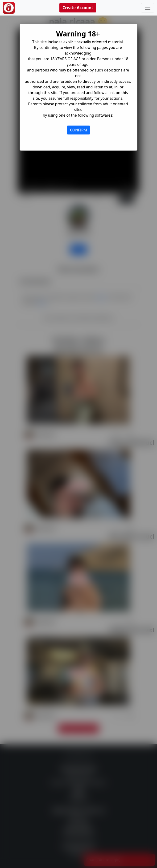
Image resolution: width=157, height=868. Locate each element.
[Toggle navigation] (148, 8)
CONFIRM (79, 130)
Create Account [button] (78, 8)
